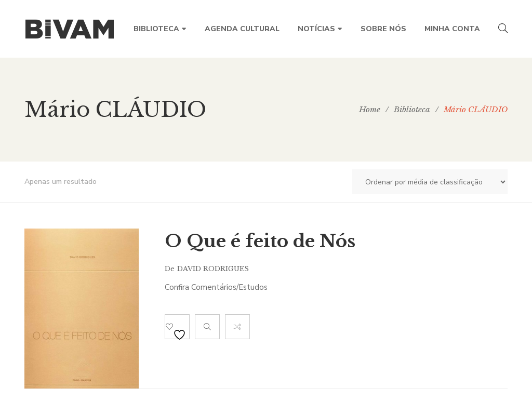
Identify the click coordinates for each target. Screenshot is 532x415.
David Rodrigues (213, 269)
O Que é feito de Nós (260, 241)
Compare (237, 327)
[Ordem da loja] (430, 182)
